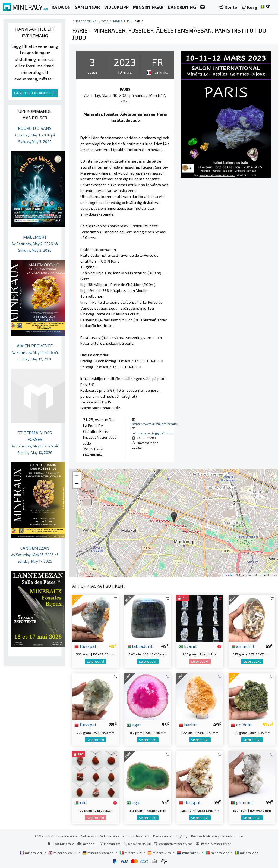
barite (188, 724)
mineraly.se (247, 853)
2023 (105, 21)
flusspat (85, 646)
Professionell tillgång (170, 836)
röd (80, 802)
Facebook (87, 844)
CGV (38, 836)
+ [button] (77, 476)
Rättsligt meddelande (61, 836)
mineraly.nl (189, 853)
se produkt (96, 661)
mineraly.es (160, 853)
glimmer (242, 802)
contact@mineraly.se (176, 844)
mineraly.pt (218, 853)
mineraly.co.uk (63, 853)
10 (128, 21)
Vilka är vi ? (109, 836)
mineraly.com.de (98, 853)
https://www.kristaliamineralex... (156, 424)
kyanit (188, 646)
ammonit (243, 646)
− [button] (77, 484)
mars (118, 21)
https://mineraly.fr (216, 844)
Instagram (110, 844)
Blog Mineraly (61, 844)
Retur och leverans (135, 836)
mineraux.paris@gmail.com (152, 433)
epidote (241, 724)
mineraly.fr (31, 853)
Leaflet (229, 575)
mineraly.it (131, 853)
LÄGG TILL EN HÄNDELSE (35, 93)
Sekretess (89, 836)
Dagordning (86, 21)
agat (134, 724)
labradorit (140, 646)
